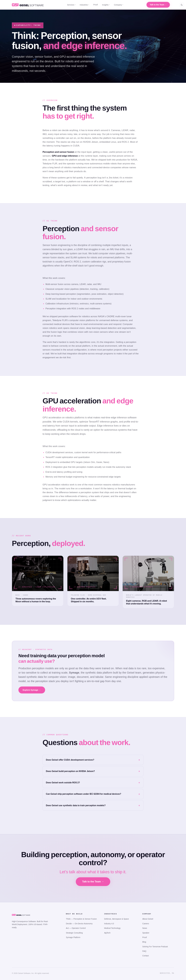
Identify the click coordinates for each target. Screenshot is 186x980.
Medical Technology (112, 928)
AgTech (107, 933)
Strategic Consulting (74, 933)
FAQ (144, 951)
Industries (84, 5)
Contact (146, 956)
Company (119, 5)
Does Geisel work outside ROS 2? (63, 783)
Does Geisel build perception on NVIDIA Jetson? (70, 771)
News (145, 928)
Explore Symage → (32, 690)
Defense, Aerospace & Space (117, 919)
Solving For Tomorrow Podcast (155, 947)
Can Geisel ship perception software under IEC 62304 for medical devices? (84, 794)
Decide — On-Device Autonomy (79, 924)
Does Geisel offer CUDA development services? (70, 760)
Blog (144, 942)
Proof (95, 5)
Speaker (146, 933)
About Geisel (148, 919)
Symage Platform (73, 937)
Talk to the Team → (158, 5)
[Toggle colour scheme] (182, 5)
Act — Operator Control (76, 928)
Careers (146, 924)
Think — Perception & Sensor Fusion (81, 919)
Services (71, 5)
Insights (106, 5)
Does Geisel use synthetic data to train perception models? (76, 805)
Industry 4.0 (109, 924)
